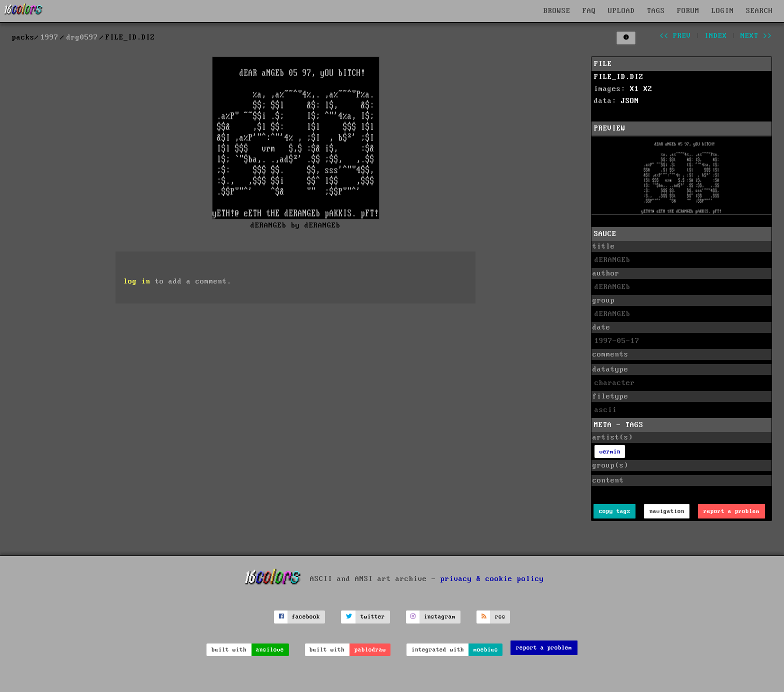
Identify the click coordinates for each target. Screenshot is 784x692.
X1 (634, 89)
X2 (648, 89)
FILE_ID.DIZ (619, 77)
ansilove (270, 650)
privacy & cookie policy (492, 578)
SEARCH (759, 11)
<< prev (675, 36)
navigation (667, 511)
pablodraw (370, 650)
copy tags (615, 511)
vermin (610, 452)
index (716, 36)
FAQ (589, 11)
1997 (49, 37)
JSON (630, 101)
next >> (756, 36)
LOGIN (723, 11)
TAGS (656, 11)
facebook (306, 617)
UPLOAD (621, 11)
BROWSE (557, 11)
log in (137, 281)
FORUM (688, 11)
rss (500, 617)
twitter (373, 617)
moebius (486, 650)
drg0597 (82, 37)
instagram (440, 617)
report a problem (731, 511)
